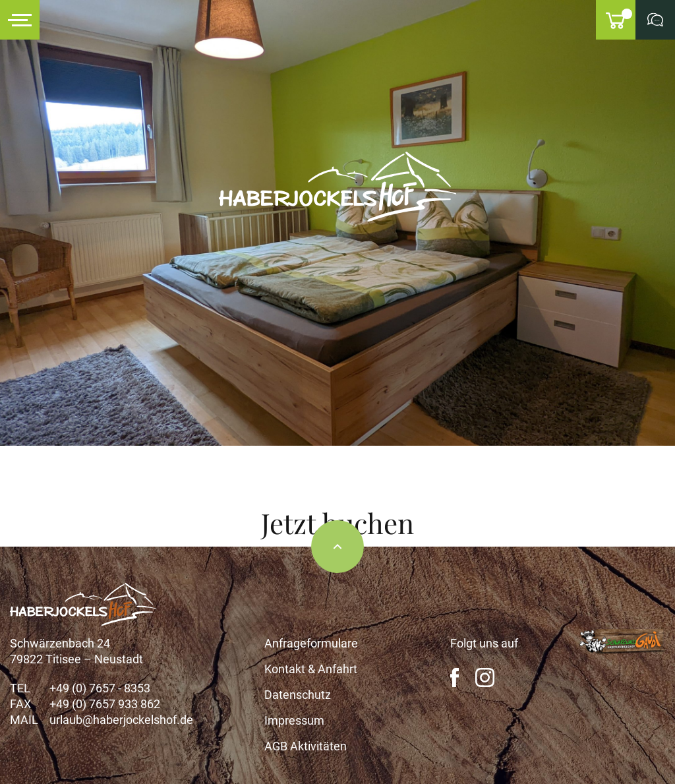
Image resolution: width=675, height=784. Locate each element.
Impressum (294, 720)
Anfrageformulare (311, 643)
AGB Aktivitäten (306, 746)
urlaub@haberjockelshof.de (121, 720)
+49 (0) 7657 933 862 (105, 704)
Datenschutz (298, 695)
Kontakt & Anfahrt (311, 669)
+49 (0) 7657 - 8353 (100, 688)
